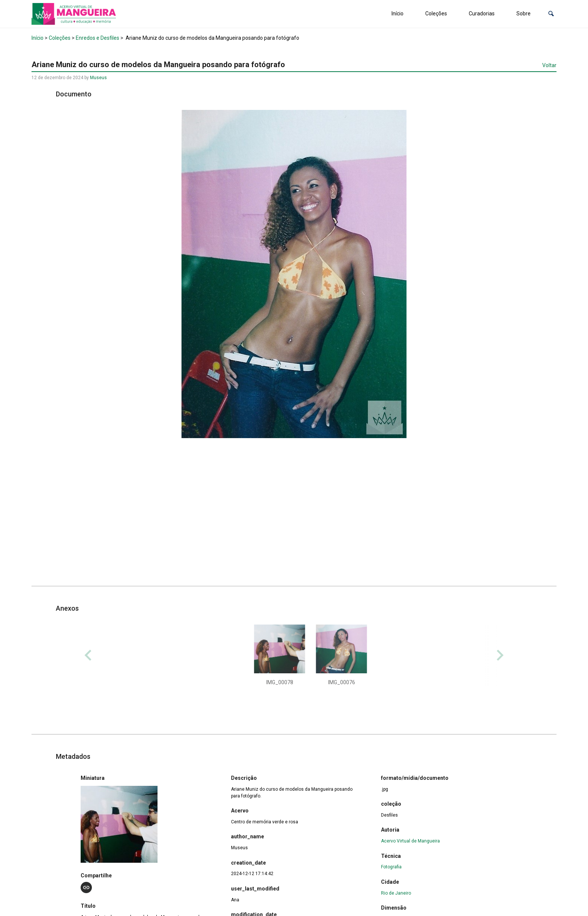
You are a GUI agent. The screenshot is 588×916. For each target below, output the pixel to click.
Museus (98, 78)
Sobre (523, 14)
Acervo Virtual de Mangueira (410, 841)
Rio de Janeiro (396, 893)
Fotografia (391, 867)
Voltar (549, 65)
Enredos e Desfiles (97, 38)
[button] (551, 14)
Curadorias (482, 14)
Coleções (436, 14)
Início (397, 14)
